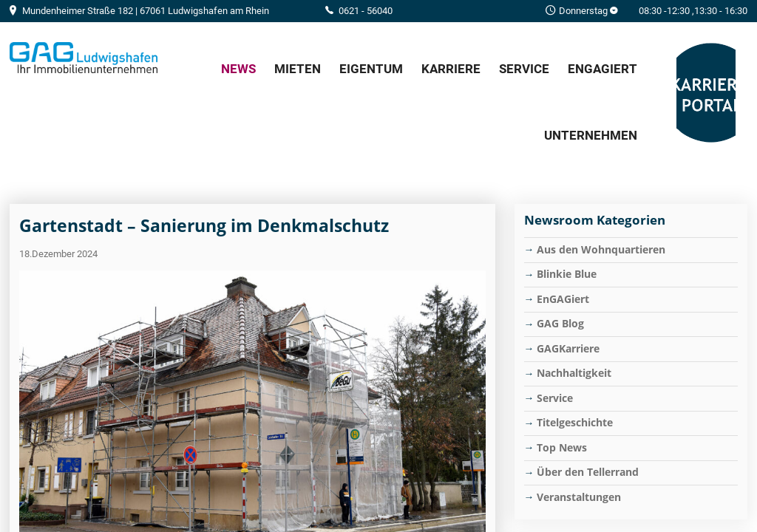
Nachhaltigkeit (574, 373)
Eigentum (371, 69)
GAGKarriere (568, 348)
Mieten (298, 69)
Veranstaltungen (579, 497)
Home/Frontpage (84, 58)
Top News (562, 447)
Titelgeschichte (575, 422)
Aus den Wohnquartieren (601, 249)
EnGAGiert (602, 69)
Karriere (451, 69)
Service (524, 69)
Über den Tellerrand (588, 472)
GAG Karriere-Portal (706, 93)
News (238, 69)
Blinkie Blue (567, 274)
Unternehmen (591, 135)
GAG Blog (560, 323)
